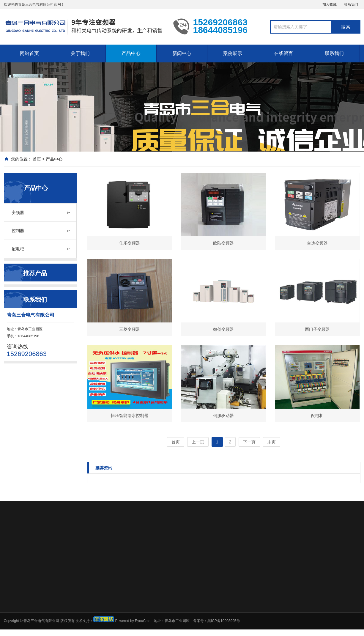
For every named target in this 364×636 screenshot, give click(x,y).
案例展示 (233, 53)
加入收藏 (330, 4)
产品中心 (131, 53)
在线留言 (283, 53)
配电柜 (18, 249)
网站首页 (29, 53)
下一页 (249, 442)
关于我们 (80, 53)
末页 (272, 442)
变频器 (18, 212)
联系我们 (351, 4)
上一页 (198, 442)
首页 (37, 159)
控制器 (18, 231)
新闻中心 (182, 53)
